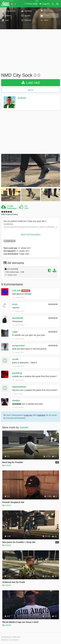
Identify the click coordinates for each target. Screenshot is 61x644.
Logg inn (28, 415)
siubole (22, 98)
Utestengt (26, 291)
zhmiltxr (16, 401)
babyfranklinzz (19, 387)
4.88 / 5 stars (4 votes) (9, 214)
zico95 (15, 359)
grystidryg (17, 373)
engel (15, 332)
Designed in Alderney (11, 637)
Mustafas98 (18, 318)
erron (15, 304)
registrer (41, 415)
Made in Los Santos (10, 640)
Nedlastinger (12, 208)
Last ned (31, 83)
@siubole (17, 404)
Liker (26, 208)
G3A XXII (16, 291)
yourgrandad (18, 346)
